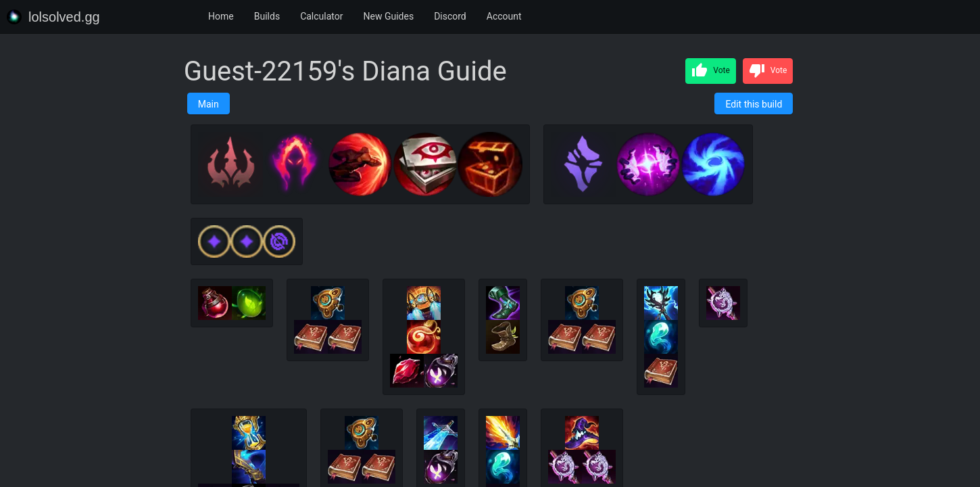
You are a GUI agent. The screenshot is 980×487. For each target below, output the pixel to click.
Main (209, 104)
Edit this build (754, 104)
